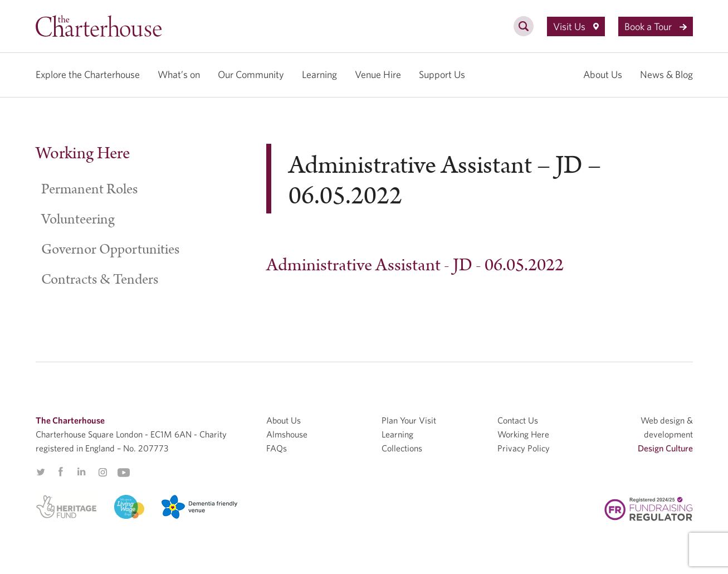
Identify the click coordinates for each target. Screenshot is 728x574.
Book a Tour (656, 26)
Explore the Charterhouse (88, 74)
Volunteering (78, 220)
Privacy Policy (524, 448)
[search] (524, 32)
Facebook (60, 472)
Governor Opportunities (110, 250)
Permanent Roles (89, 189)
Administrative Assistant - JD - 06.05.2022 (415, 265)
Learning (319, 74)
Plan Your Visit (409, 420)
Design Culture (665, 448)
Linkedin (81, 471)
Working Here (83, 154)
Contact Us (518, 420)
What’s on (179, 74)
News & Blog (666, 74)
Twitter (41, 472)
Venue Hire (378, 74)
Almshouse (287, 434)
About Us (603, 74)
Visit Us (576, 26)
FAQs (277, 448)
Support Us (442, 74)
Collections (402, 448)
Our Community (251, 74)
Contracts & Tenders (100, 280)
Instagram (102, 473)
